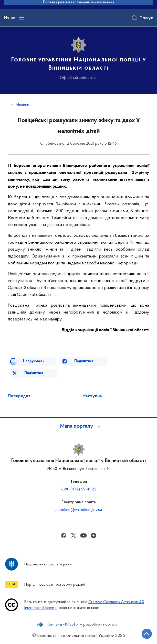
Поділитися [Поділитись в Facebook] (84, 361)
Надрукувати (34, 361)
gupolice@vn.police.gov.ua (79, 510)
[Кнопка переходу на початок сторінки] (147, 634)
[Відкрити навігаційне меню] (21, 18)
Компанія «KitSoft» (63, 625)
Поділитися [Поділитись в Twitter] (34, 373)
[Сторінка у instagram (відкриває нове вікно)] (93, 535)
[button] (79, 426)
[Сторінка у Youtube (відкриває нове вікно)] (83, 535)
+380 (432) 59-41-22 (78, 489)
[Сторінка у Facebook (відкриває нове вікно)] (64, 535)
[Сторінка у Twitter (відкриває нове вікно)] (74, 535)
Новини (23, 105)
